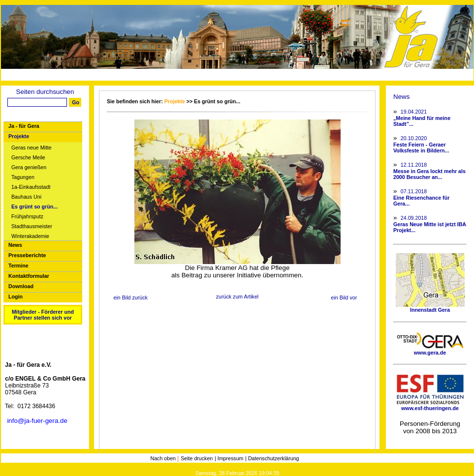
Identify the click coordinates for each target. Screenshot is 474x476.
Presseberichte (27, 255)
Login (16, 297)
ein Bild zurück (131, 297)
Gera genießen (29, 167)
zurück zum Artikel (237, 297)
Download (21, 286)
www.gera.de (430, 350)
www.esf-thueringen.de (430, 406)
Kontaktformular (29, 276)
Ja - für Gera (24, 126)
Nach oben (164, 458)
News (15, 245)
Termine (18, 266)
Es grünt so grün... (34, 207)
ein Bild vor (344, 297)
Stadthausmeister (32, 226)
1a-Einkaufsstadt (31, 187)
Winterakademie (30, 236)
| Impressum (229, 458)
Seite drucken (197, 458)
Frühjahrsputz (27, 217)
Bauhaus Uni (26, 197)
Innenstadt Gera (430, 307)
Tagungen (23, 177)
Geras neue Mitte (32, 148)
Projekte (19, 136)
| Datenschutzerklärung (272, 458)
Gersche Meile (28, 158)
